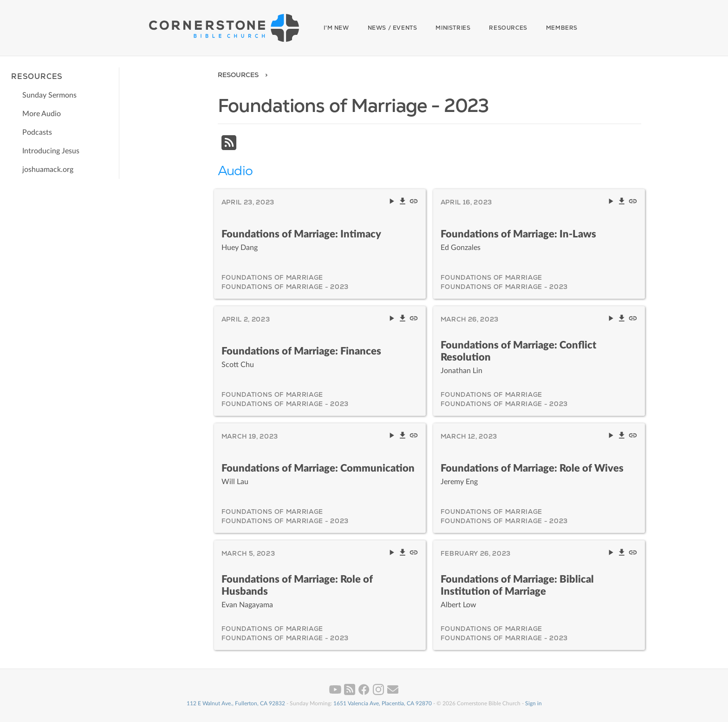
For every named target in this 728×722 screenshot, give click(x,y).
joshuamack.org (48, 170)
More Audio (42, 114)
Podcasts (37, 132)
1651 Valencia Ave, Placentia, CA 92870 (383, 703)
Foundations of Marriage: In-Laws (518, 234)
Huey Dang (240, 248)
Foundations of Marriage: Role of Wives (532, 468)
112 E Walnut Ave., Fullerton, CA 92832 (236, 703)
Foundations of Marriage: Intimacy (301, 234)
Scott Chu (238, 365)
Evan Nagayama (247, 605)
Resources (508, 28)
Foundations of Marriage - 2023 (285, 287)
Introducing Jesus (51, 151)
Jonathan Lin (461, 371)
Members (562, 28)
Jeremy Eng (459, 482)
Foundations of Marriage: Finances (301, 351)
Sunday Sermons (49, 95)
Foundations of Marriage (273, 277)
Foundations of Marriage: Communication (318, 468)
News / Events (393, 28)
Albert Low (458, 605)
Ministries (453, 28)
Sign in (533, 703)
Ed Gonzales (461, 248)
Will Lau (235, 482)
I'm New (336, 28)
